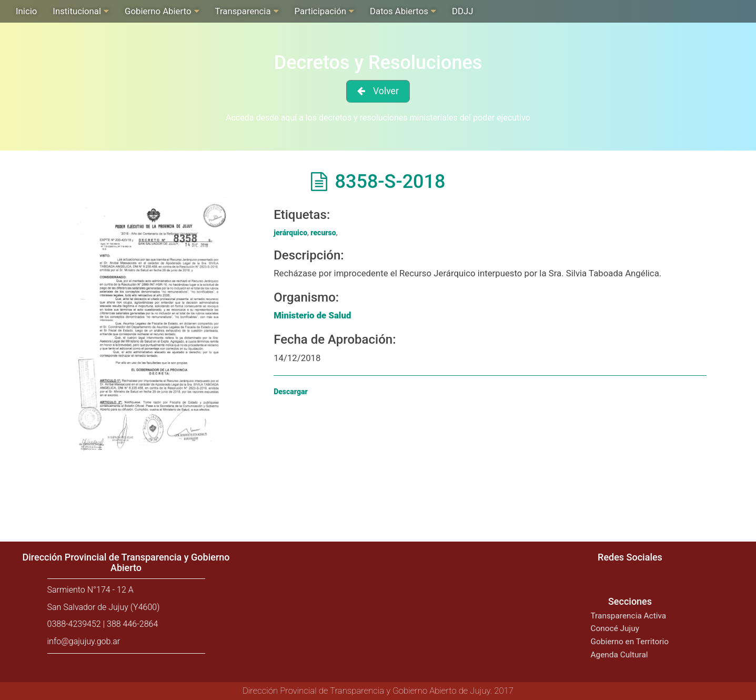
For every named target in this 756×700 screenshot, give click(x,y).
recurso (323, 233)
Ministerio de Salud (312, 315)
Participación (320, 11)
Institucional (77, 11)
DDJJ (463, 11)
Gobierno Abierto (158, 11)
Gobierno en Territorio (630, 642)
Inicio (26, 11)
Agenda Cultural (619, 655)
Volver (386, 91)
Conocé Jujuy (615, 628)
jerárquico (290, 233)
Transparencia (243, 11)
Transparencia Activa (629, 616)
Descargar (291, 392)
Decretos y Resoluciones (378, 63)
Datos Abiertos (399, 11)
